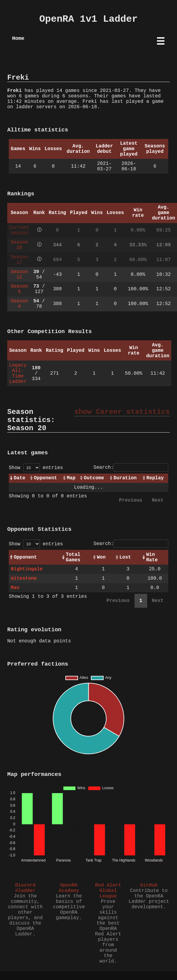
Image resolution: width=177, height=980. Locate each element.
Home (18, 38)
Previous (131, 500)
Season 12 (19, 275)
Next (158, 500)
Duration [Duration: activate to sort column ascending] (125, 478)
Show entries (36, 468)
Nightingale (27, 569)
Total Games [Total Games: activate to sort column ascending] (73, 557)
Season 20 (19, 245)
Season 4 (19, 304)
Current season (19, 230)
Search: (131, 468)
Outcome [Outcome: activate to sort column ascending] (94, 478)
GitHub (149, 885)
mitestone (24, 578)
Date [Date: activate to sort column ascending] (19, 478)
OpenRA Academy (69, 888)
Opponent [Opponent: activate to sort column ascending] (45, 478)
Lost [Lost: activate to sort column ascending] (125, 557)
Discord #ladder (25, 888)
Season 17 (19, 260)
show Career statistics (122, 412)
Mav (15, 588)
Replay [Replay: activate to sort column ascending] (155, 478)
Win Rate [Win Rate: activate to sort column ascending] (152, 557)
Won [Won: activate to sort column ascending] (101, 557)
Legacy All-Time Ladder (18, 373)
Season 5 (19, 289)
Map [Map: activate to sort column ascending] (71, 478)
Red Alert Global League (108, 891)
